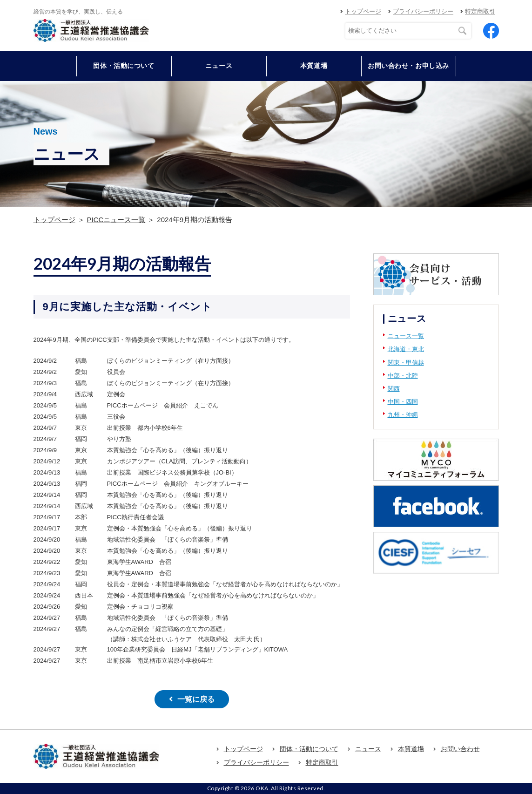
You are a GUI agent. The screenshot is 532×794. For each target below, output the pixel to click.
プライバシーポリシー (423, 11)
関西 (394, 389)
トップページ (363, 11)
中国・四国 (403, 402)
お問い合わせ (460, 749)
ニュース (219, 66)
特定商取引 (480, 11)
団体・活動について (309, 749)
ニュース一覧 (406, 336)
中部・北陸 (403, 376)
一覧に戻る (196, 699)
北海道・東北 (406, 349)
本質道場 (314, 66)
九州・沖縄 (403, 415)
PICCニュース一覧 (116, 220)
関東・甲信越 (406, 363)
